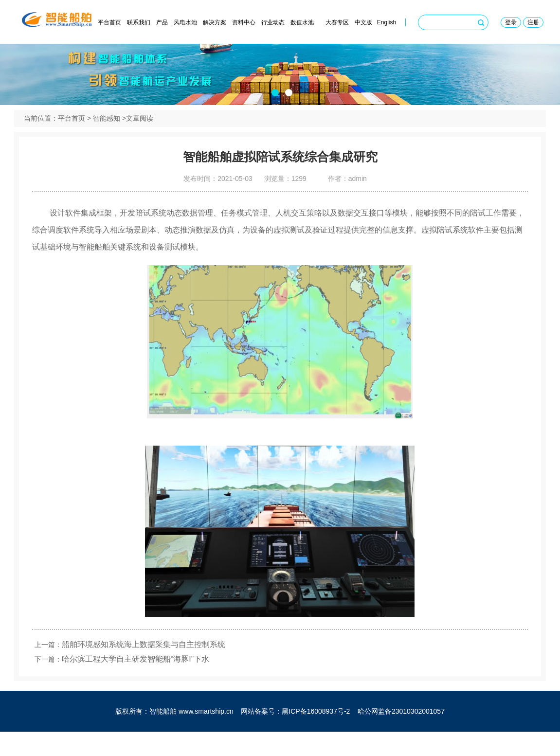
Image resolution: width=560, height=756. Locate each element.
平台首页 (109, 22)
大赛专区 (337, 22)
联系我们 (139, 22)
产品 (162, 22)
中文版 (363, 22)
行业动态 (273, 22)
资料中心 (244, 22)
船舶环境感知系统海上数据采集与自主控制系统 (148, 664)
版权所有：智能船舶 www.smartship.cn (174, 736)
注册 (533, 22)
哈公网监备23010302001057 (401, 736)
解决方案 (215, 22)
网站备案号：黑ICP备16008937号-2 (295, 736)
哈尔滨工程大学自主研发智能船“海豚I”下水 (140, 678)
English (387, 22)
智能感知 (107, 133)
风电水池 (185, 22)
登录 (511, 22)
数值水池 (302, 22)
